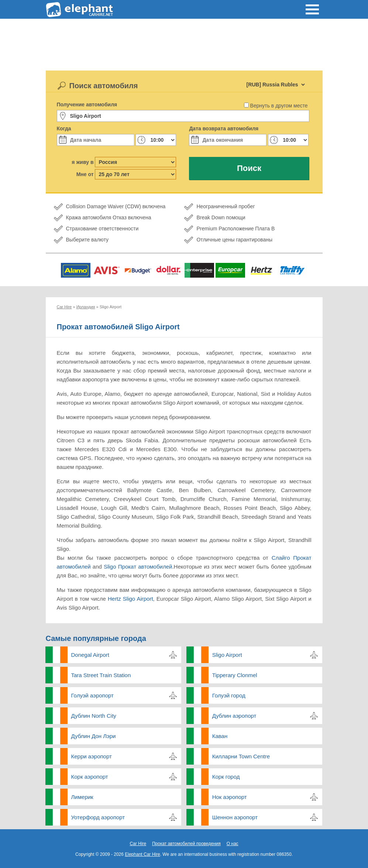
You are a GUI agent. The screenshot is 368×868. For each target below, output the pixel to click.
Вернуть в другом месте (279, 106)
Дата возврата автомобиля (224, 128)
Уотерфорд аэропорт (98, 817)
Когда (64, 128)
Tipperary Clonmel (235, 675)
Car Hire (138, 844)
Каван (220, 736)
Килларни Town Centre (241, 756)
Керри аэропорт (92, 756)
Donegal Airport (90, 655)
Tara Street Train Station (101, 675)
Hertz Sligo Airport (130, 599)
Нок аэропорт (230, 797)
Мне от (85, 174)
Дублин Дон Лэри (94, 736)
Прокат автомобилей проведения (186, 844)
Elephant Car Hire (142, 854)
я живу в (82, 162)
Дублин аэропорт (234, 716)
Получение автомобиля (87, 104)
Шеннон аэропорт (235, 817)
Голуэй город (229, 695)
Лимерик (82, 797)
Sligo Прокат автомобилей (138, 567)
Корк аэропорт (90, 777)
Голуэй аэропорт (92, 695)
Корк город (226, 777)
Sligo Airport (227, 655)
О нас (233, 844)
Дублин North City (94, 716)
